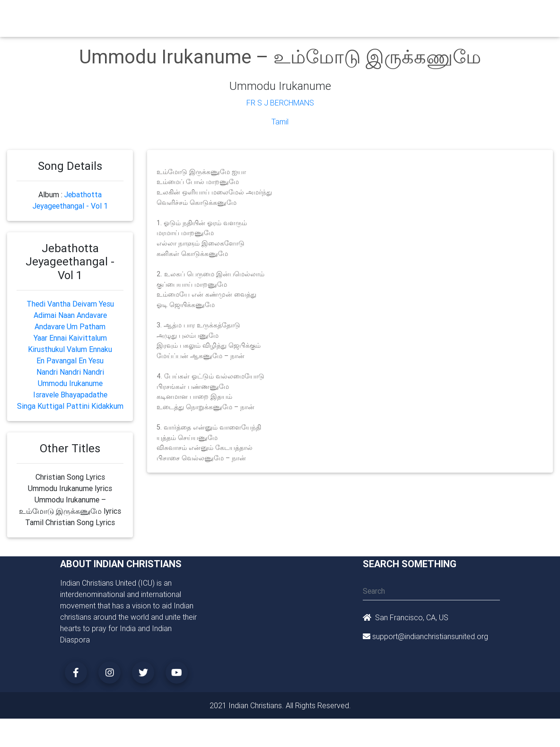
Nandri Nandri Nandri (70, 372)
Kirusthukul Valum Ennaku (70, 349)
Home (152, 14)
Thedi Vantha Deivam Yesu (70, 304)
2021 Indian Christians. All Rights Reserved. (280, 705)
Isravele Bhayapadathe (70, 395)
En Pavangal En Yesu (70, 360)
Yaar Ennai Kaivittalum (70, 338)
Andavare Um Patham (70, 326)
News (340, 15)
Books (282, 15)
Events (312, 15)
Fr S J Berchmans (280, 103)
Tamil (280, 122)
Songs (416, 15)
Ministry (218, 15)
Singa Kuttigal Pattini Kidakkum (70, 406)
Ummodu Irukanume (70, 383)
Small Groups (250, 21)
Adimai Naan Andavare (70, 315)
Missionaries (378, 15)
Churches (183, 15)
